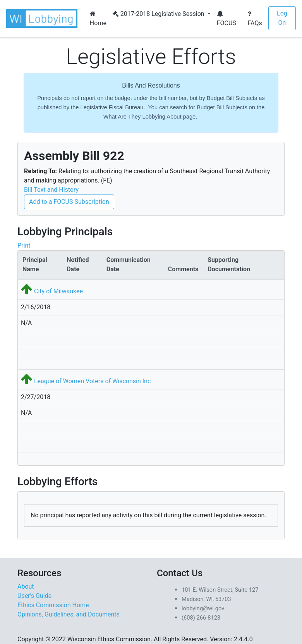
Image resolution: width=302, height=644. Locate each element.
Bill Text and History (51, 190)
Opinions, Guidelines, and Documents (69, 614)
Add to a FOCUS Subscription (69, 202)
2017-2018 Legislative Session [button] (159, 14)
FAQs (255, 19)
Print (24, 245)
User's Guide (34, 596)
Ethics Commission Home (53, 605)
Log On (282, 18)
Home (98, 19)
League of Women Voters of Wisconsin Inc (92, 381)
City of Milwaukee (58, 291)
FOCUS (226, 19)
